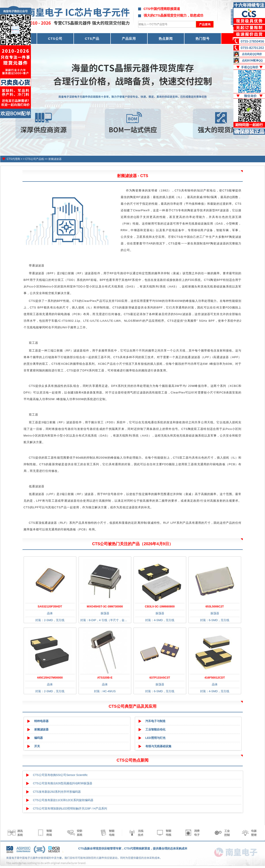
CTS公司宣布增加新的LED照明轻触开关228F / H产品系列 (70, 808)
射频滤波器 (55, 159)
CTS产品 (92, 39)
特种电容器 (41, 721)
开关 (37, 746)
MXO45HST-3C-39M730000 (105, 606)
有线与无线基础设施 (158, 746)
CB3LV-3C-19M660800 (160, 606)
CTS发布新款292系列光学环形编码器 (57, 792)
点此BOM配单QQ (252, 61)
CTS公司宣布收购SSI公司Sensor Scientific (60, 775)
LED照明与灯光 (155, 738)
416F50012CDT (215, 678)
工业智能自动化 (155, 729)
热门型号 (203, 39)
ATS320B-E (105, 678)
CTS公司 (55, 39)
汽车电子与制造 (155, 721)
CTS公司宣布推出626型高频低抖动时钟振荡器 (63, 783)
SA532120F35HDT (50, 606)
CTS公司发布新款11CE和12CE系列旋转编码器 (63, 800)
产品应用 (129, 39)
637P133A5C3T (160, 678)
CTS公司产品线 (35, 159)
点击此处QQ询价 (252, 54)
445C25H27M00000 (50, 678)
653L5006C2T (215, 606)
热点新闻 (166, 39)
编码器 (39, 738)
